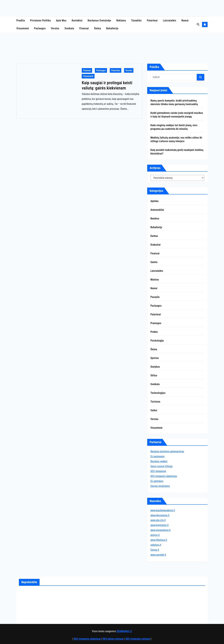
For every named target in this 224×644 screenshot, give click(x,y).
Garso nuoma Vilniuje (161, 466)
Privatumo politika (40, 20)
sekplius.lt (156, 545)
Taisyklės (136, 20)
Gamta (154, 262)
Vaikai (154, 410)
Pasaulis (155, 297)
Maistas (155, 280)
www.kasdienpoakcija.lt (163, 510)
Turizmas (155, 402)
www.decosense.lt (160, 515)
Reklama (121, 20)
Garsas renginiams (160, 486)
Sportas (155, 358)
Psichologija (157, 341)
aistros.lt (155, 535)
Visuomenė (23, 28)
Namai (185, 20)
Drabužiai (156, 245)
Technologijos (158, 393)
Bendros (155, 219)
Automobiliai (157, 210)
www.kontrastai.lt (160, 525)
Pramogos (156, 323)
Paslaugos (40, 28)
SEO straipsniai (158, 471)
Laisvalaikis (170, 20)
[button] (198, 24)
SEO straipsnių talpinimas (164, 476)
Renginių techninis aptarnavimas (167, 451)
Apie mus (61, 20)
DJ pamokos (157, 481)
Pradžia (21, 20)
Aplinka (155, 201)
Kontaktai (77, 20)
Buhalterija (112, 28)
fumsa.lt (155, 550)
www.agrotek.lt (158, 555)
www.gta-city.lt (158, 520)
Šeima (97, 28)
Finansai (84, 28)
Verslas (55, 28)
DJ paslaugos (158, 456)
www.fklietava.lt (159, 540)
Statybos (155, 367)
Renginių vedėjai (159, 461)
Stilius (154, 375)
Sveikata (69, 28)
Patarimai (152, 20)
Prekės (154, 332)
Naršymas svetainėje (99, 20)
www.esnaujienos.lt (161, 530)
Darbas (154, 236)
